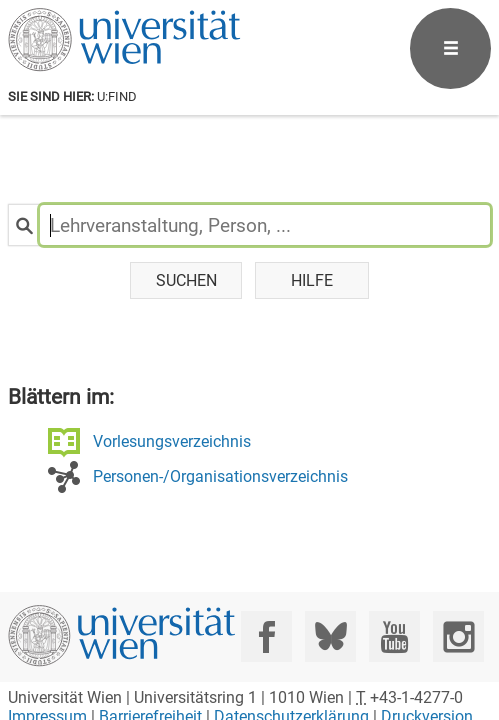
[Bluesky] (330, 636)
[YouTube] (394, 636)
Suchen (186, 280)
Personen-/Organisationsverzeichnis (220, 476)
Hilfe (312, 280)
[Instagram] (458, 636)
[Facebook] (266, 636)
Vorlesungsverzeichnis (172, 441)
